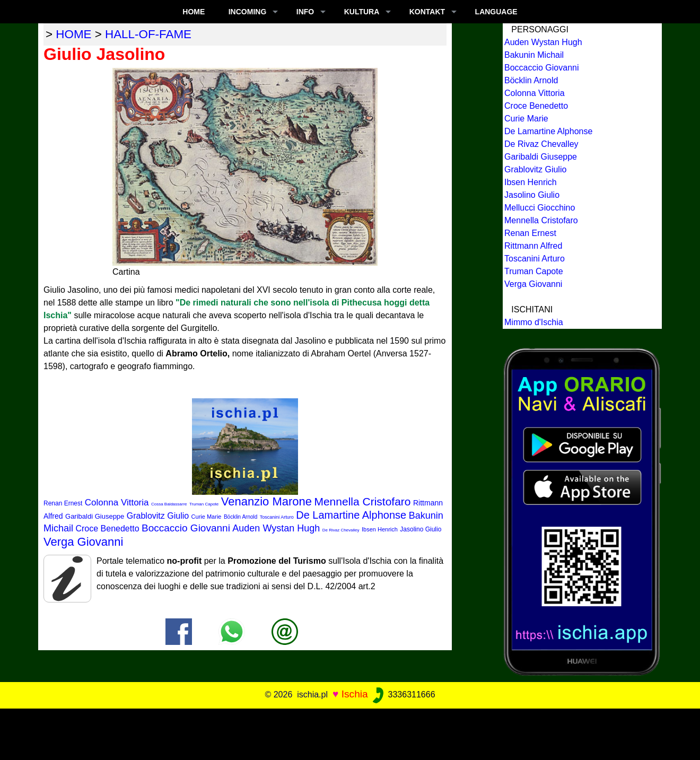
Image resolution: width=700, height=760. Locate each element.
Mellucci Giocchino (540, 208)
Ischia (355, 694)
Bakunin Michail (534, 55)
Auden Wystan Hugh (276, 528)
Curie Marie (207, 517)
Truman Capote (204, 504)
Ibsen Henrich (380, 529)
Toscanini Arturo (277, 517)
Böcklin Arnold (240, 517)
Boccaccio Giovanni (186, 528)
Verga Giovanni (83, 542)
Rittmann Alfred (533, 246)
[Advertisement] (350, 732)
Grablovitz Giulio (158, 516)
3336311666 (403, 695)
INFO (305, 12)
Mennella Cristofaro (362, 501)
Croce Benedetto (107, 528)
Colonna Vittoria (117, 503)
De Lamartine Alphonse (351, 515)
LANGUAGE (496, 12)
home (73, 34)
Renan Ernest (63, 503)
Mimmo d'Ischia (534, 322)
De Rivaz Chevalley (341, 530)
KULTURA (362, 12)
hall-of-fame (148, 34)
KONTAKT (427, 12)
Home (194, 12)
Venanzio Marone (266, 501)
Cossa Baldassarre (169, 504)
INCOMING (248, 12)
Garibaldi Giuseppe (95, 516)
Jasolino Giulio (421, 529)
